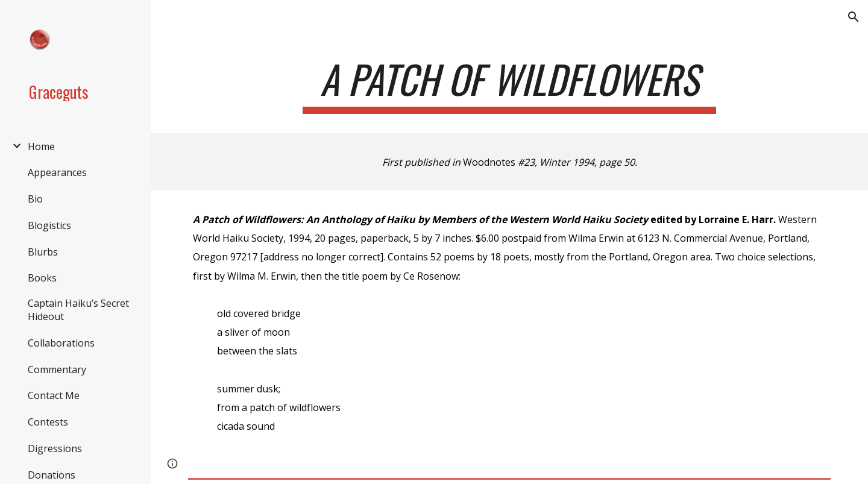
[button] (854, 17)
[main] (509, 85)
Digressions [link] (55, 448)
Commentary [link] (57, 369)
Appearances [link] (57, 172)
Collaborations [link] (61, 343)
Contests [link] (48, 422)
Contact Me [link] (54, 395)
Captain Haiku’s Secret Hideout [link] (78, 310)
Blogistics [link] (49, 225)
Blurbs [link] (43, 252)
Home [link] (41, 146)
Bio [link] (35, 199)
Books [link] (42, 278)
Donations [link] (52, 475)
